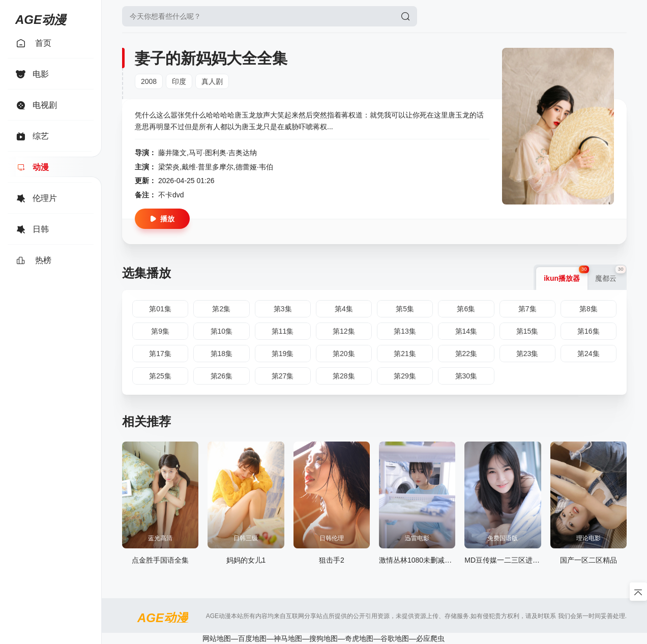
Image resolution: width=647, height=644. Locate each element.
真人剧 (212, 81)
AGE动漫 (41, 18)
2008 (149, 81)
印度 (179, 81)
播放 (162, 219)
